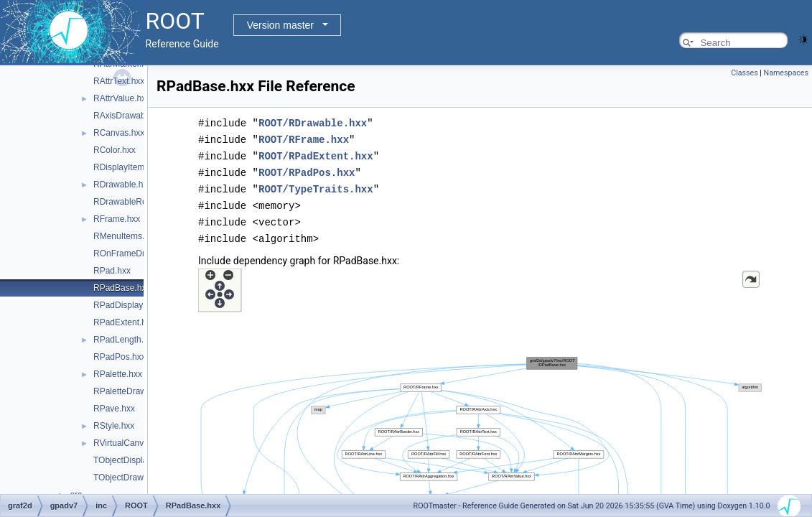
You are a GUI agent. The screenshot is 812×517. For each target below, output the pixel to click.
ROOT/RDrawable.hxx (313, 122)
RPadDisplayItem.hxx (135, 305)
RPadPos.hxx (120, 357)
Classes (744, 73)
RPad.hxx (112, 271)
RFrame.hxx (117, 219)
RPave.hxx (114, 409)
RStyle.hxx (114, 426)
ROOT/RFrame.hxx (304, 138)
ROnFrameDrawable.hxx (141, 253)
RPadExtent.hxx (124, 322)
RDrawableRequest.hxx (139, 202)
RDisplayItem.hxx (127, 167)
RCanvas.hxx (119, 133)
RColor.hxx (115, 150)
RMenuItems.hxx (126, 236)
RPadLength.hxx (125, 340)
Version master (280, 25)
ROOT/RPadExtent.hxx (316, 154)
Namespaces (786, 73)
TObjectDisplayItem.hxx (139, 460)
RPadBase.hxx (122, 288)
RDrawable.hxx (122, 185)
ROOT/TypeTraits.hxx (316, 186)
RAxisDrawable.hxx (131, 116)
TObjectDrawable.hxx (135, 478)
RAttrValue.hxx (122, 98)
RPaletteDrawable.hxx (136, 391)
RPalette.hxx (118, 374)
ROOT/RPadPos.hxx (307, 170)
